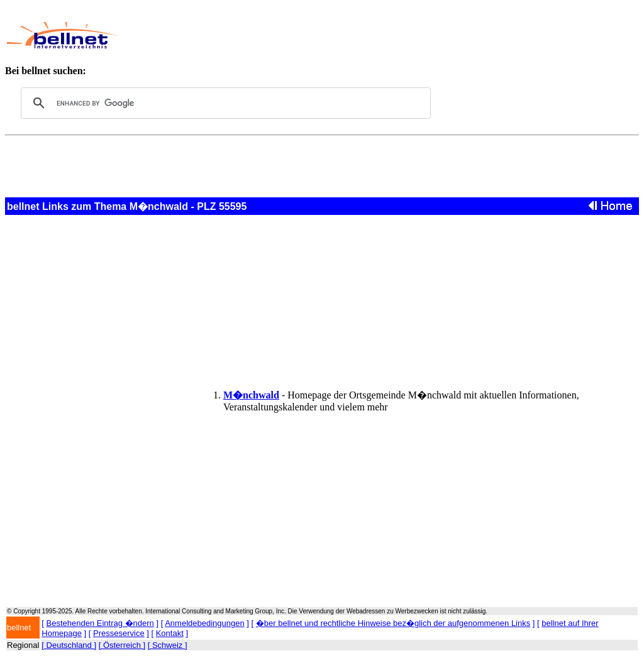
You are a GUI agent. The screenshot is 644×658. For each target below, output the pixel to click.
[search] (224, 103)
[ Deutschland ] (69, 645)
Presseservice (119, 633)
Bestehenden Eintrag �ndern (100, 623)
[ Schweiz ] (168, 645)
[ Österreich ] (122, 645)
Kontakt (170, 633)
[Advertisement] (362, 35)
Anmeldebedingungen (205, 623)
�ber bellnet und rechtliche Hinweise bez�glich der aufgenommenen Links (393, 623)
